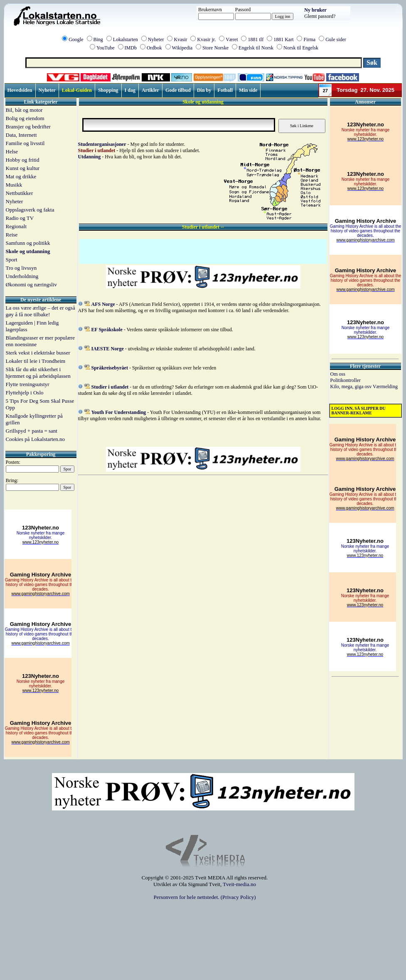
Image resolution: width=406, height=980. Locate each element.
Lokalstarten (125, 39)
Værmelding (385, 387)
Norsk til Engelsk (301, 48)
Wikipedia (182, 48)
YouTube (106, 48)
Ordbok (154, 48)
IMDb (131, 48)
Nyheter (156, 39)
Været (232, 39)
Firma (309, 39)
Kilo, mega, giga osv (352, 387)
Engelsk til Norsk (256, 48)
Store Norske (215, 48)
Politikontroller (346, 380)
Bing (98, 39)
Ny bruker (315, 10)
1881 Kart (283, 39)
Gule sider (336, 39)
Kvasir (180, 39)
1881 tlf (256, 39)
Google (76, 39)
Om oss (338, 374)
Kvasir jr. (206, 39)
